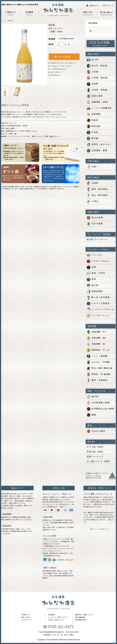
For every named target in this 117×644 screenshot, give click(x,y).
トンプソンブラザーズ (100, 310)
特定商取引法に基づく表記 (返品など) (63, 63)
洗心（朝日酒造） (98, 195)
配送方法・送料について (84, 615)
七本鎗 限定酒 (97, 78)
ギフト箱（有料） (96, 447)
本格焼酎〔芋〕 (97, 332)
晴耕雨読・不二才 (98, 350)
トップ (4, 21)
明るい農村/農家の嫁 (100, 368)
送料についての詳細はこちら (100, 529)
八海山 (92, 201)
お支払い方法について (56, 620)
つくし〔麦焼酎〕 (98, 356)
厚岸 (91, 279)
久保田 (92, 183)
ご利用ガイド (26, 615)
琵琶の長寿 (95, 96)
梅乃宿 (10, 21)
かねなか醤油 (96, 431)
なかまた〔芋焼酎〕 (99, 362)
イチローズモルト (98, 261)
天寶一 (92, 167)
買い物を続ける (56, 75)
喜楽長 (92, 120)
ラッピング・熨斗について (58, 617)
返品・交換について (57, 72)
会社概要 (51, 615)
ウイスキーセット (98, 316)
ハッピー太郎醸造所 (99, 108)
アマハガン (95, 255)
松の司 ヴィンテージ (97, 239)
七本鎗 (92, 72)
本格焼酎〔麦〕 (97, 338)
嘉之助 (92, 285)
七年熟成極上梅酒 (98, 403)
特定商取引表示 (81, 620)
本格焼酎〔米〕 (97, 344)
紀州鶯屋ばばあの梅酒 (100, 409)
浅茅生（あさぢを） (99, 145)
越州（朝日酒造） (98, 189)
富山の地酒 (95, 218)
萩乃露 (92, 139)
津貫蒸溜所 (95, 292)
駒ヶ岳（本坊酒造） (99, 298)
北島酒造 (94, 114)
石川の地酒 (95, 224)
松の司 (92, 60)
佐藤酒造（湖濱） (98, 102)
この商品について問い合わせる (61, 66)
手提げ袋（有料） (96, 452)
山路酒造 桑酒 (97, 151)
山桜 (91, 267)
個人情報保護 (80, 617)
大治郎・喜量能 (97, 90)
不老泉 (92, 132)
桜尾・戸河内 (96, 273)
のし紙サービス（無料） (99, 461)
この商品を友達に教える (59, 69)
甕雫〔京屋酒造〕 (98, 380)
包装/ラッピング (95, 457)
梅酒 (91, 415)
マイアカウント (26, 620)
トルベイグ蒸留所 (98, 304)
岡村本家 (94, 126)
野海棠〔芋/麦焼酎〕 (100, 374)
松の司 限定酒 (97, 66)
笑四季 (92, 84)
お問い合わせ (26, 617)
